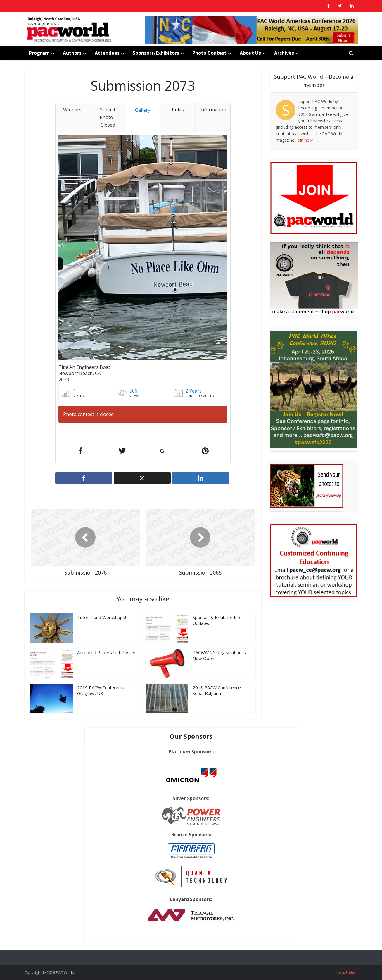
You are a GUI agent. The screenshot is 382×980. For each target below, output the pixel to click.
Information (213, 110)
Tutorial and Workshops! (102, 617)
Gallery (143, 110)
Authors (72, 53)
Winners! (73, 110)
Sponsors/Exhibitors (156, 53)
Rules (178, 110)
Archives (284, 53)
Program (39, 53)
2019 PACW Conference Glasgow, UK (101, 690)
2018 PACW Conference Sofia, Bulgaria (217, 690)
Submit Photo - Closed (108, 117)
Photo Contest (209, 53)
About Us (250, 53)
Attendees (107, 53)
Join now (305, 140)
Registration (347, 972)
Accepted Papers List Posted (107, 652)
